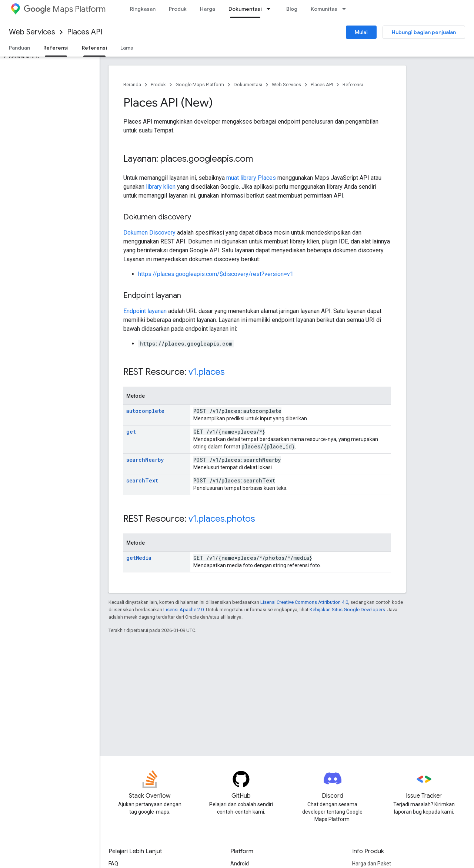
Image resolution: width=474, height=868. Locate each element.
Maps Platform (65, 9)
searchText (142, 480)
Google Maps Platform (200, 85)
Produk (178, 9)
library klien (161, 187)
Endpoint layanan (145, 311)
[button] (48, 57)
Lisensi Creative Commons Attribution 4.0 (304, 602)
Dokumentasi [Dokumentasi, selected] (245, 9)
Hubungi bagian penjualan (424, 32)
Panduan (19, 48)
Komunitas (324, 9)
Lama (127, 48)
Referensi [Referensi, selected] (56, 48)
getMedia (139, 558)
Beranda (132, 85)
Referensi (353, 85)
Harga (208, 9)
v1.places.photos (222, 519)
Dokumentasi (248, 85)
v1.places (207, 372)
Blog (292, 9)
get (131, 432)
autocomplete (145, 411)
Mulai (361, 32)
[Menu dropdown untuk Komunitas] (346, 9)
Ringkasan (143, 9)
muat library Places (251, 178)
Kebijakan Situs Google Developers (347, 610)
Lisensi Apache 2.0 (183, 610)
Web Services (32, 32)
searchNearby (145, 460)
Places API (85, 32)
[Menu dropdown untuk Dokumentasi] (271, 9)
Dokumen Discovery (149, 233)
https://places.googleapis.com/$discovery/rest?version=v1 (216, 274)
